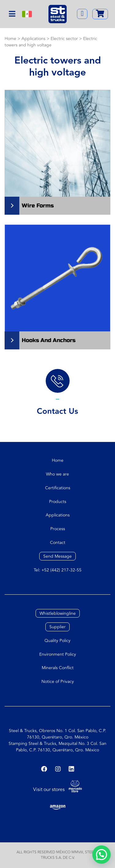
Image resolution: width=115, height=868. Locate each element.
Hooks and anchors (49, 340)
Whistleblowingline (58, 613)
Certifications (58, 488)
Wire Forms (38, 206)
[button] (102, 855)
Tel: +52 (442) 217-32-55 (58, 570)
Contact (58, 543)
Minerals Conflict (58, 668)
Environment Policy (58, 654)
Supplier (57, 627)
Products (58, 502)
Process (58, 529)
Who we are (57, 474)
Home (58, 460)
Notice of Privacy (58, 682)
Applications (58, 515)
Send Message (57, 556)
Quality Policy (57, 641)
